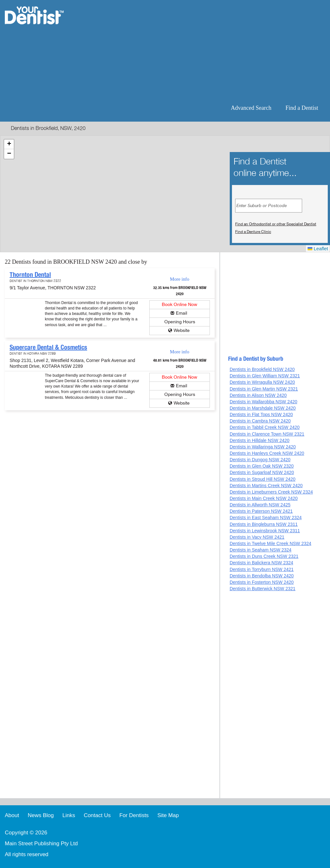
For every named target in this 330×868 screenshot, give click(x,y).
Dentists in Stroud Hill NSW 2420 (263, 479)
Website (182, 330)
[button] (9, 144)
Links (69, 815)
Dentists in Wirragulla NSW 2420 (262, 382)
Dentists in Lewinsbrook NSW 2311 (265, 531)
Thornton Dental (30, 275)
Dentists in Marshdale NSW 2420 (263, 408)
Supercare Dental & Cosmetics (48, 347)
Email (181, 313)
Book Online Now (180, 305)
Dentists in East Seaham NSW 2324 (266, 518)
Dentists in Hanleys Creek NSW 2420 (267, 453)
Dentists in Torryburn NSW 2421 (262, 569)
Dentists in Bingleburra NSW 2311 (264, 524)
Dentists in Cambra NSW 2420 (260, 421)
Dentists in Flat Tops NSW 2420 (261, 414)
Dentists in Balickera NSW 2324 (261, 563)
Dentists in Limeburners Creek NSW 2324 (271, 492)
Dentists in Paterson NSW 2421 (261, 511)
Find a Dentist (302, 108)
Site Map (168, 815)
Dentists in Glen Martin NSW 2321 (264, 389)
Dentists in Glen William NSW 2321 (265, 376)
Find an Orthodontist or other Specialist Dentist (276, 224)
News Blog (41, 815)
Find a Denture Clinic (253, 232)
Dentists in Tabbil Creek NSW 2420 (265, 427)
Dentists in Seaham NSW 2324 (261, 550)
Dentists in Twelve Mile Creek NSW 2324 (271, 543)
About (12, 815)
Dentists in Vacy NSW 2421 (257, 537)
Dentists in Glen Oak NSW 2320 (262, 466)
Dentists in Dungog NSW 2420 (260, 460)
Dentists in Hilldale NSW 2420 (260, 440)
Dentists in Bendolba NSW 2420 (262, 576)
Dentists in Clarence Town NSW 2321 (267, 434)
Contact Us (97, 815)
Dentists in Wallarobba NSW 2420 (264, 402)
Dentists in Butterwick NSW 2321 (263, 589)
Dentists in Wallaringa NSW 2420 (263, 447)
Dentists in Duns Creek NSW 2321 (264, 556)
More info (179, 279)
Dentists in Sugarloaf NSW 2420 (262, 472)
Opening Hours (180, 322)
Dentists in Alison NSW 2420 (258, 395)
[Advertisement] (206, 51)
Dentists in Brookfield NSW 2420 (262, 369)
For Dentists (134, 815)
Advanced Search (251, 108)
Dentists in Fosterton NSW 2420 (262, 582)
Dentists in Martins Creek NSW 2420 (266, 486)
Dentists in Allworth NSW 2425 (260, 505)
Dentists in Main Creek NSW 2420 (264, 498)
